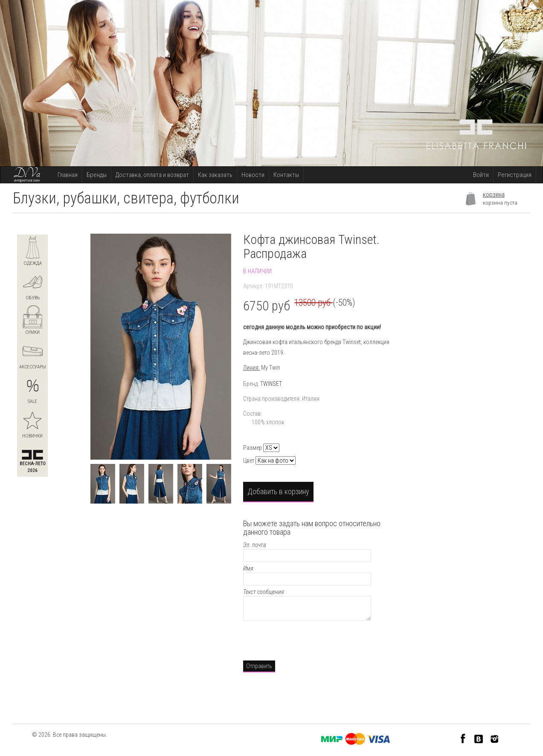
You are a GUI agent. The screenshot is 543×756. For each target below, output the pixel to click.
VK (479, 738)
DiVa (27, 174)
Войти (481, 175)
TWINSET (271, 384)
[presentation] (308, 640)
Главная (68, 175)
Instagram (495, 738)
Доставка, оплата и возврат (152, 175)
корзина (494, 194)
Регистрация (515, 175)
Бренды (97, 175)
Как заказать (215, 175)
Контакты (286, 175)
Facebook (463, 738)
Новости (253, 175)
